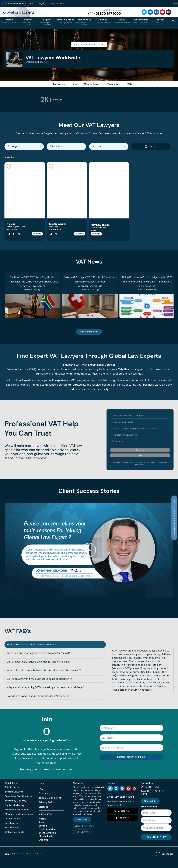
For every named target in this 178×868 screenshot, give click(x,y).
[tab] (55, 651)
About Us (53, 4)
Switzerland (12, 232)
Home (76, 45)
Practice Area (90, 45)
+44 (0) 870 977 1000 (104, 14)
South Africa (55, 232)
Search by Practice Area (19, 803)
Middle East (46, 843)
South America (47, 839)
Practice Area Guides (17, 816)
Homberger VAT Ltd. (16, 230)
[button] (89, 559)
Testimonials (12, 834)
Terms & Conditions (50, 805)
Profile (37, 237)
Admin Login (12, 794)
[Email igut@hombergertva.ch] (18, 237)
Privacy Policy (47, 809)
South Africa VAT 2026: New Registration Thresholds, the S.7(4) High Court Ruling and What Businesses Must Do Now (35, 284)
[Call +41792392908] (8, 237)
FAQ (62, 4)
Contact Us (45, 800)
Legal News (11, 830)
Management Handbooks (19, 821)
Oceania (44, 846)
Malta (94, 233)
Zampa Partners (99, 231)
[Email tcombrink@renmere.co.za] (56, 237)
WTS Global (55, 230)
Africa (42, 825)
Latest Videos (13, 825)
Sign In (175, 4)
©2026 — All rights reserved (29, 861)
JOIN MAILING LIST (156, 844)
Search (151, 149)
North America (47, 836)
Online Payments (15, 839)
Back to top (165, 861)
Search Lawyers (14, 798)
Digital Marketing (15, 812)
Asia (41, 829)
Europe (43, 832)
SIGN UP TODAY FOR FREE (131, 764)
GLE (7, 860)
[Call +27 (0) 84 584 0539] (50, 237)
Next (140, 466)
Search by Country (16, 807)
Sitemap (44, 814)
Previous (140, 461)
